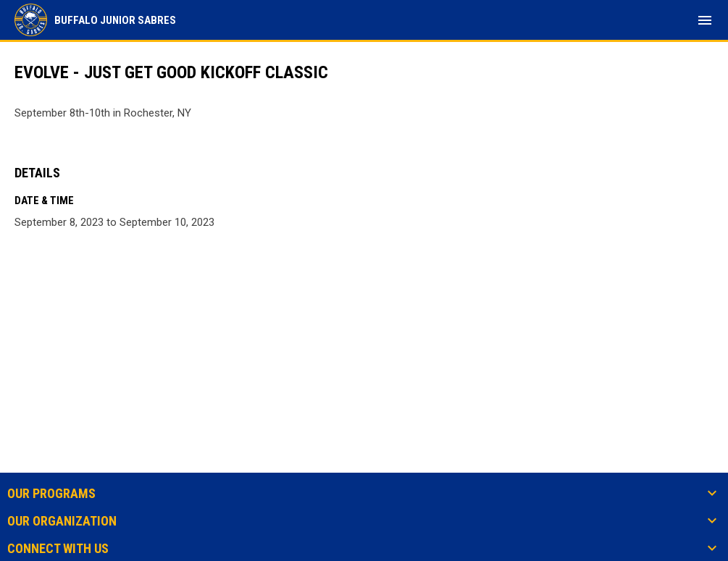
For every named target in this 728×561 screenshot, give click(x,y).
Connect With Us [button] (58, 549)
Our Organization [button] (62, 521)
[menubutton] (705, 20)
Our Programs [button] (51, 494)
